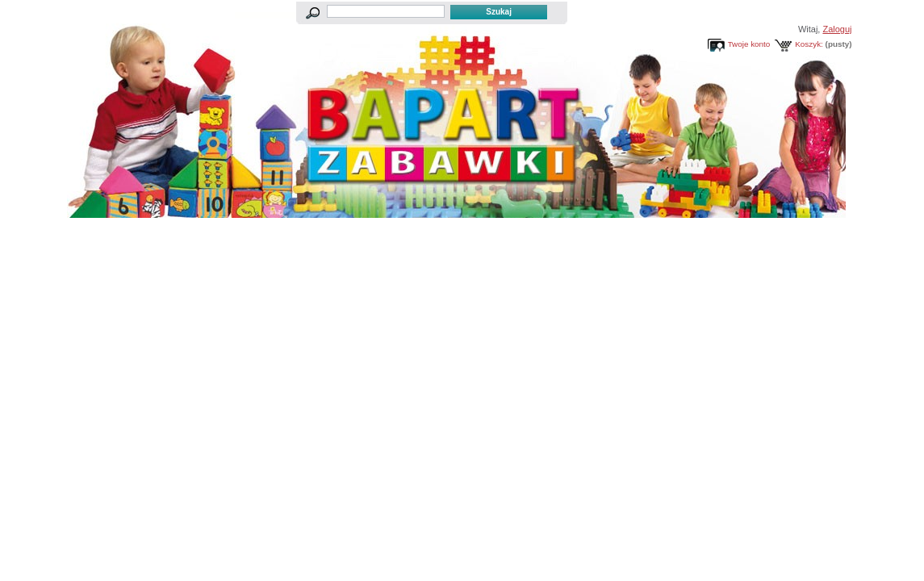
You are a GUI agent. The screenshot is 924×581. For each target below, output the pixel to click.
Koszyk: (809, 44)
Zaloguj (837, 29)
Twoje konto (749, 44)
